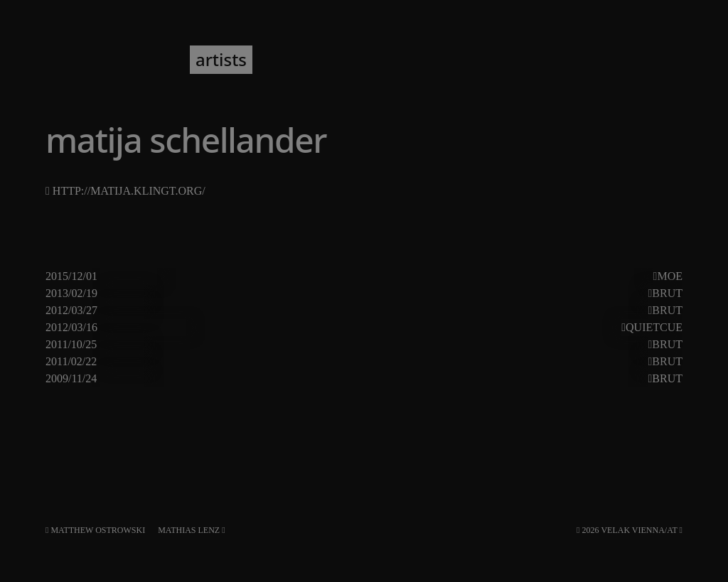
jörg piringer (182, 311)
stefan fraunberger (619, 328)
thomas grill (603, 379)
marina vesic (496, 276)
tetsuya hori (638, 345)
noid (584, 293)
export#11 (129, 276)
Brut (667, 293)
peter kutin (347, 293)
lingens (444, 362)
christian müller (190, 362)
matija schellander (407, 276)
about (386, 60)
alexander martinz (287, 362)
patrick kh (341, 311)
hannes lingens (572, 311)
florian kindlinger (258, 293)
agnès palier (503, 345)
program (142, 60)
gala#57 (122, 362)
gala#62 (122, 345)
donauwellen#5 (143, 328)
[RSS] (681, 530)
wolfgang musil (514, 328)
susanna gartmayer (505, 379)
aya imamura (530, 293)
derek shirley (484, 311)
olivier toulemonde (407, 345)
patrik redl (647, 276)
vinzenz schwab (614, 362)
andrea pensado (205, 276)
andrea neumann (237, 328)
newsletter (307, 60)
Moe (670, 276)
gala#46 (122, 379)
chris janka (177, 293)
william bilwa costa (432, 293)
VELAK (68, 60)
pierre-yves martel (303, 276)
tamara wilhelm (518, 362)
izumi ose (568, 345)
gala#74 (122, 293)
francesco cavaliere (307, 379)
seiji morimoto (409, 379)
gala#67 (122, 311)
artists (221, 60)
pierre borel (405, 311)
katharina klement (197, 345)
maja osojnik (322, 328)
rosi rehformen (262, 311)
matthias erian (575, 276)
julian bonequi (380, 362)
